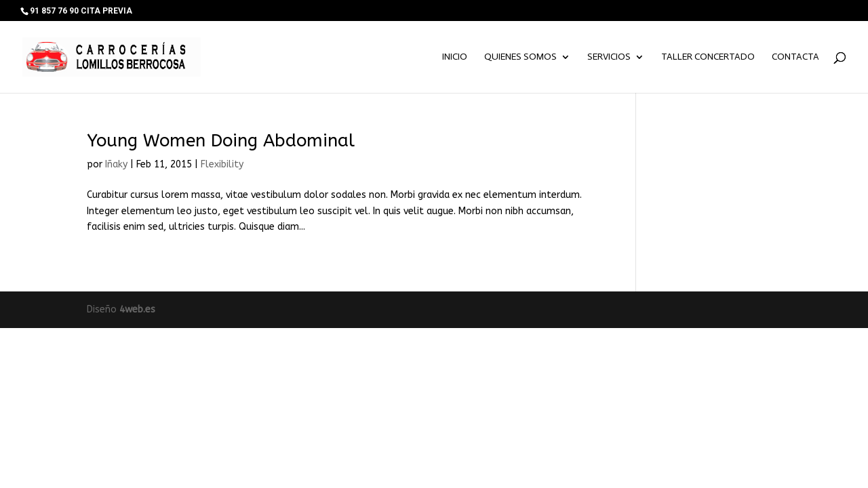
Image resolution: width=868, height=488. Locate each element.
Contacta (795, 57)
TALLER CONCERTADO (708, 57)
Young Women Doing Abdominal (221, 141)
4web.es (137, 309)
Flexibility (222, 164)
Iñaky (116, 164)
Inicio (455, 57)
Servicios (609, 57)
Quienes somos (520, 57)
